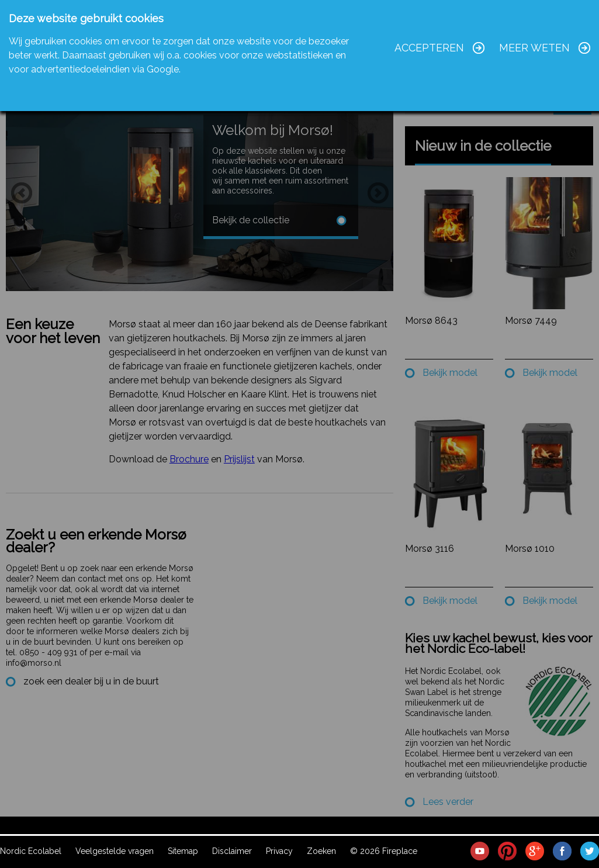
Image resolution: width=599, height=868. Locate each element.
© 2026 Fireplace (384, 851)
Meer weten (534, 48)
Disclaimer (232, 851)
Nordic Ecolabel (31, 851)
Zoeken (321, 851)
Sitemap (183, 851)
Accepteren (429, 48)
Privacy (279, 851)
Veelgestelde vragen (115, 851)
